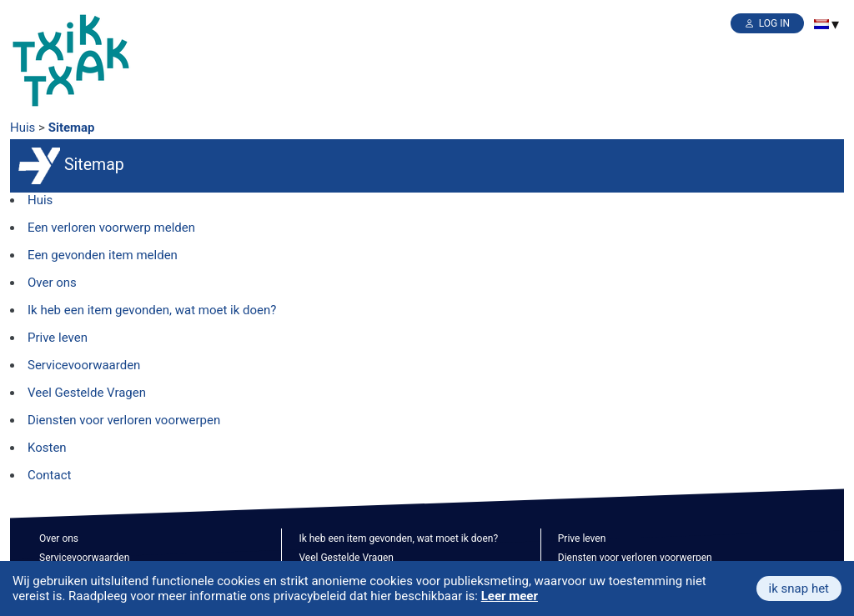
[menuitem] (821, 24)
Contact (49, 475)
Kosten (47, 448)
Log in (774, 23)
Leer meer (510, 596)
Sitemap (72, 128)
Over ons (52, 283)
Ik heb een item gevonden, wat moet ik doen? (152, 310)
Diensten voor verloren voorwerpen (124, 420)
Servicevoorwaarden (84, 365)
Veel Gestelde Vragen (87, 393)
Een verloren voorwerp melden (111, 228)
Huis (23, 128)
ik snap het (799, 588)
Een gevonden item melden (103, 255)
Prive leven (58, 338)
